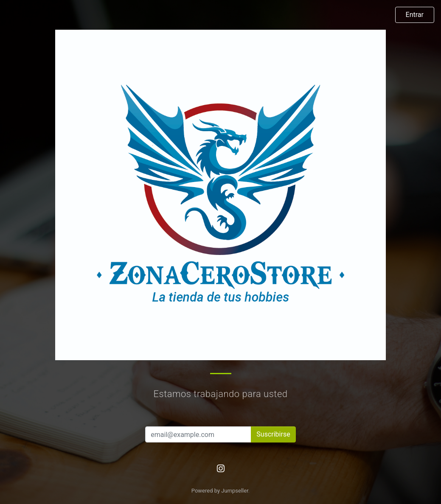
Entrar (415, 15)
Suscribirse (273, 434)
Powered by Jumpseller (220, 491)
